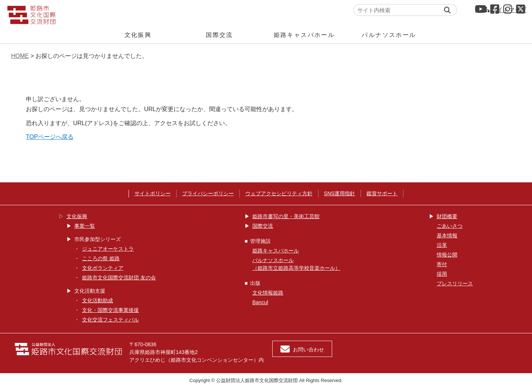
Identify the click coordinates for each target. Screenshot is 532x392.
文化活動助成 (98, 300)
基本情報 (447, 235)
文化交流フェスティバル (110, 320)
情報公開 (447, 255)
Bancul (260, 302)
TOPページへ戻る (50, 137)
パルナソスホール (389, 35)
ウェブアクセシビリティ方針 (279, 193)
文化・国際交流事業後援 (110, 310)
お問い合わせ (302, 349)
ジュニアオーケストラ (108, 249)
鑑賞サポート (382, 193)
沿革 (442, 245)
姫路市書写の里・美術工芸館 (286, 216)
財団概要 (447, 216)
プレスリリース (455, 283)
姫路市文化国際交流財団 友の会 (119, 278)
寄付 (442, 264)
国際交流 (219, 35)
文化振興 (138, 35)
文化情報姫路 (268, 293)
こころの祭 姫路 (101, 258)
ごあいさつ (450, 226)
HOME (20, 56)
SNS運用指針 (340, 193)
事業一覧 (85, 226)
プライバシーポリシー (208, 193)
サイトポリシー (153, 193)
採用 (442, 274)
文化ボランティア (103, 268)
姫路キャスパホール (304, 35)
